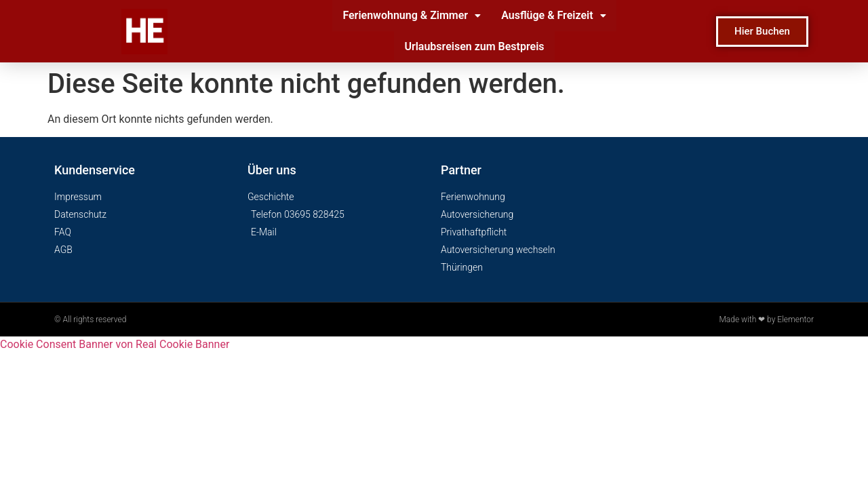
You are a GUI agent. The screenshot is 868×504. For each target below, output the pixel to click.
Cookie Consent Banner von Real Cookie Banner (115, 344)
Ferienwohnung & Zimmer (412, 15)
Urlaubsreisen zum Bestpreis (474, 46)
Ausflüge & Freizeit (553, 15)
